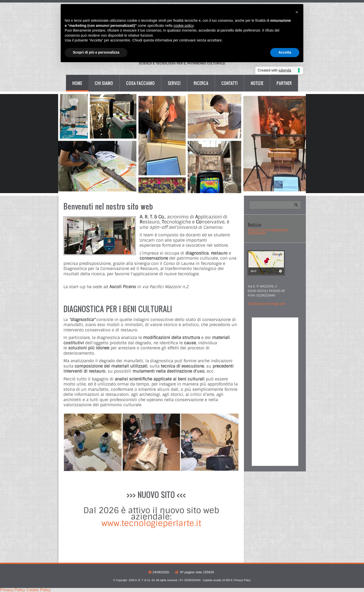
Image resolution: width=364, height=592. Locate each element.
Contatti (230, 83)
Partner (284, 83)
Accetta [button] (285, 52)
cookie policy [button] (183, 26)
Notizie (257, 83)
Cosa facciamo (140, 83)
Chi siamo (104, 83)
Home (77, 83)
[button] (297, 12)
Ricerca (201, 83)
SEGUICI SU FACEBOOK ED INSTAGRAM (268, 232)
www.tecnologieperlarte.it (151, 523)
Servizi (174, 83)
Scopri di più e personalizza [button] (96, 52)
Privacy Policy (243, 580)
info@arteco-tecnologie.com (267, 304)
